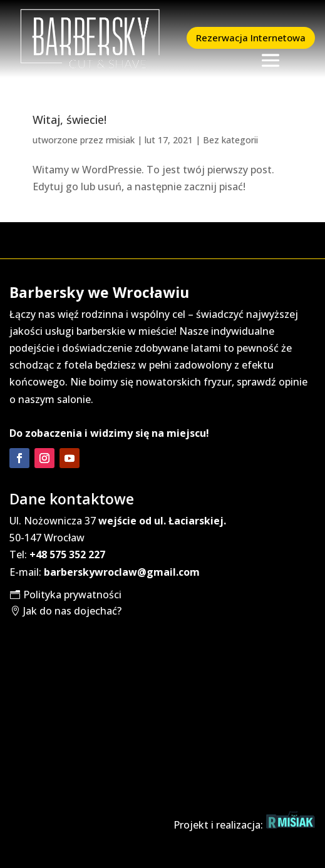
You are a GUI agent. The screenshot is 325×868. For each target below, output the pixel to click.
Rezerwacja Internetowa (251, 38)
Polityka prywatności (72, 595)
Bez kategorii (230, 140)
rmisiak (120, 140)
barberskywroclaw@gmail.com (122, 572)
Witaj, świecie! (70, 120)
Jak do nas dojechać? (72, 611)
